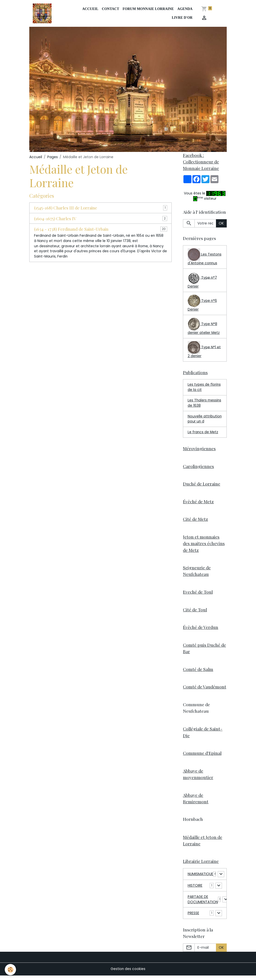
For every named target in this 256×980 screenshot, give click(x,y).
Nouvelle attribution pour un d (205, 420)
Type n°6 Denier (202, 304)
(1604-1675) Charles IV (55, 219)
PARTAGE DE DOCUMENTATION (203, 904)
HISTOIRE (195, 890)
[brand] (43, 14)
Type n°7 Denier (202, 281)
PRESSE (193, 918)
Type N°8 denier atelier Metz (204, 327)
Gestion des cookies (128, 973)
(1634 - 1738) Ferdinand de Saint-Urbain (71, 229)
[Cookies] (11, 970)
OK (221, 224)
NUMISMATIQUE (200, 879)
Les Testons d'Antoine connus (205, 258)
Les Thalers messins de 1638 (202, 404)
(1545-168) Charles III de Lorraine (66, 208)
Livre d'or (182, 18)
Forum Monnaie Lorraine (148, 9)
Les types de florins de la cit (204, 388)
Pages (53, 157)
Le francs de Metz (203, 434)
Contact (110, 9)
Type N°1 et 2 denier (204, 351)
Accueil (90, 9)
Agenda (185, 9)
